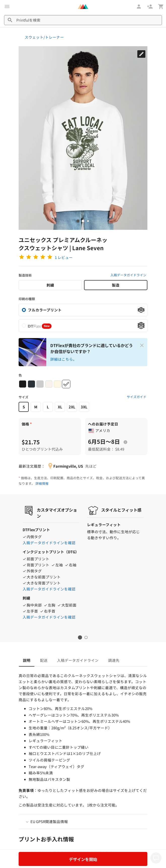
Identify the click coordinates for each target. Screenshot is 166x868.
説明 (27, 660)
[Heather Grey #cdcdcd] (40, 384)
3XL (84, 407)
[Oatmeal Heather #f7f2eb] (49, 384)
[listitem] (83, 326)
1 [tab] (80, 638)
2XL (72, 407)
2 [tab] (86, 637)
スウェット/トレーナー (44, 37)
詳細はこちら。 (64, 359)
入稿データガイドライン (128, 275)
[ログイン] (139, 7)
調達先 (114, 660)
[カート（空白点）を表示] (161, 7)
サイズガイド (137, 397)
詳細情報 (42, 483)
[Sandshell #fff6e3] (57, 384)
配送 (44, 660)
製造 (116, 285)
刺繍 (50, 285)
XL (60, 407)
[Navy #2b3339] (31, 384)
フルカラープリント (45, 310)
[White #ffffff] (66, 384)
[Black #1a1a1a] (23, 384)
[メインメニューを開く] (7, 7)
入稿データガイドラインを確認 (49, 543)
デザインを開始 (83, 859)
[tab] (78, 221)
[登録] (150, 7)
